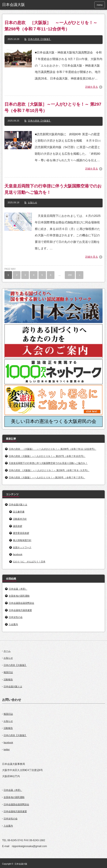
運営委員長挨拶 (21, 533)
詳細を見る (92, 87)
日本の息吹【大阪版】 (39, 39)
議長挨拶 (18, 526)
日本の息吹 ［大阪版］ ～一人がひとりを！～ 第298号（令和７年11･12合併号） (51, 26)
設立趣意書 (19, 512)
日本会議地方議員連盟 (20, 610)
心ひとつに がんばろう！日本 (29, 562)
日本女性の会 (16, 617)
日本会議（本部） (18, 589)
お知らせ (33, 202)
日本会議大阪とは (18, 504)
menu (100, 5)
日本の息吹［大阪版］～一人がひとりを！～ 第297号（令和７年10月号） (53, 107)
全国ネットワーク (22, 547)
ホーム (7, 651)
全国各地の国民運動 (19, 596)
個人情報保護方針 (22, 540)
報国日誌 (8, 672)
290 (70, 275)
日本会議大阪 (21, 864)
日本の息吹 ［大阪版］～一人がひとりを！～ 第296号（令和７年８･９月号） (49, 470)
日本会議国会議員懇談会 (21, 603)
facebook (18, 554)
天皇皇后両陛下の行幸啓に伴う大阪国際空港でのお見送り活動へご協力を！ (53, 189)
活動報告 (8, 679)
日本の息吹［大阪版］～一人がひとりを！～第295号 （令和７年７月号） (47, 477)
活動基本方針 (20, 519)
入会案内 (13, 624)
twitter (7, 749)
